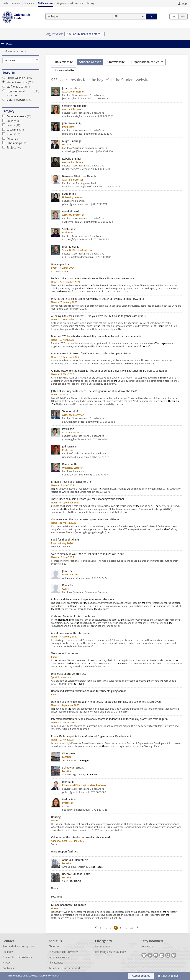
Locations (21, 130)
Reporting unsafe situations (111, 952)
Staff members (45, 3)
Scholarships (21, 143)
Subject (21, 148)
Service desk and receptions (18, 946)
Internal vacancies (59, 957)
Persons (21, 139)
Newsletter (148, 946)
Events (21, 125)
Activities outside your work (65, 968)
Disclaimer (8, 968)
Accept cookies (141, 976)
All (116, 16)
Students (29, 3)
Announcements (21, 116)
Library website (21, 100)
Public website (21, 78)
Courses (21, 121)
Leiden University (11, 3)
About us (54, 946)
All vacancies (56, 963)
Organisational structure (70, 3)
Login (185, 4)
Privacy (6, 963)
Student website (21, 82)
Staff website (9, 52)
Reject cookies (170, 976)
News (21, 134)
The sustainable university (63, 952)
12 (132, 928)
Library (91, 3)
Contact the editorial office (17, 957)
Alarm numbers (104, 946)
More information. (50, 976)
